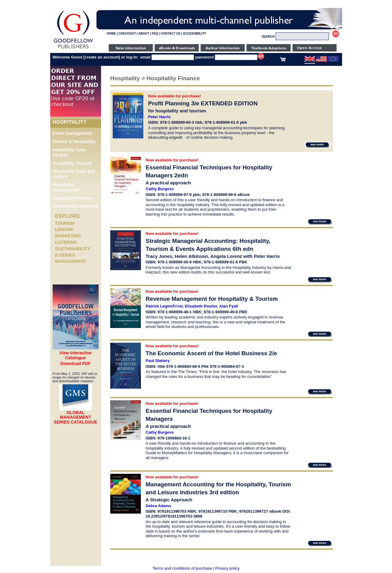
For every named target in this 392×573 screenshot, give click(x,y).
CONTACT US (170, 34)
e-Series (65, 255)
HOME (111, 34)
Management (71, 261)
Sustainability (73, 249)
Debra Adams (158, 506)
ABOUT (144, 34)
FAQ (155, 34)
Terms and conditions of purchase (182, 568)
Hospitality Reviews (73, 198)
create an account (102, 57)
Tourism (65, 223)
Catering (66, 242)
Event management (72, 133)
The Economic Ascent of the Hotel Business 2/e (211, 353)
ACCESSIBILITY (194, 34)
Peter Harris (160, 117)
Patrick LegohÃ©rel (164, 306)
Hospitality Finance (72, 163)
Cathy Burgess (160, 189)
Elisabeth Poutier (201, 306)
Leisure (64, 229)
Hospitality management (66, 187)
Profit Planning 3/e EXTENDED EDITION (203, 103)
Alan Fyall (229, 306)
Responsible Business (75, 206)
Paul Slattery (158, 361)
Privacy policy (227, 568)
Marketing (68, 236)
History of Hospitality (74, 141)
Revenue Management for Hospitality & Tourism (212, 299)
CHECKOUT (127, 34)
